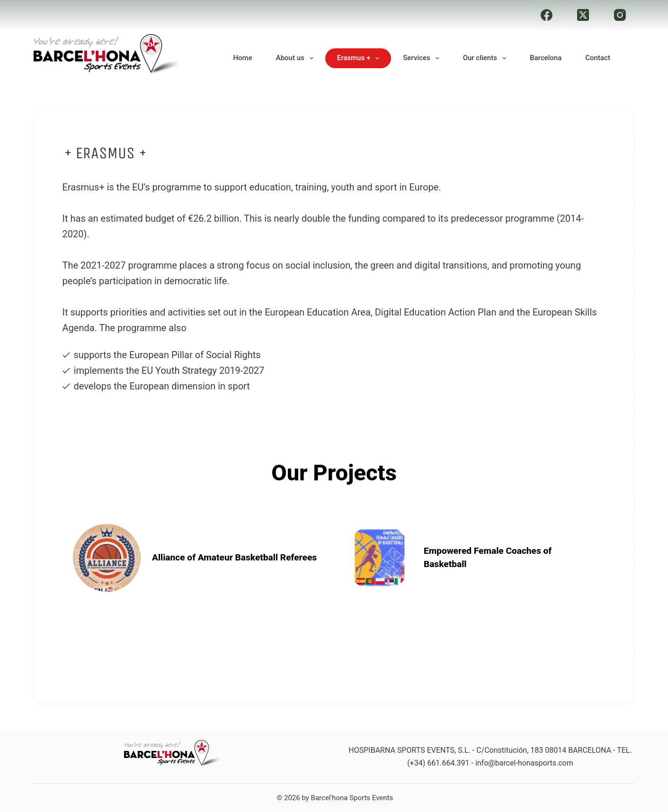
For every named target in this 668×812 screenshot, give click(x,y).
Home (242, 58)
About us (297, 58)
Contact (598, 58)
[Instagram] (620, 15)
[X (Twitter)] (583, 15)
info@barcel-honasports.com (524, 763)
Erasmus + (360, 58)
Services (423, 58)
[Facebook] (547, 15)
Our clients (486, 58)
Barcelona (546, 58)
